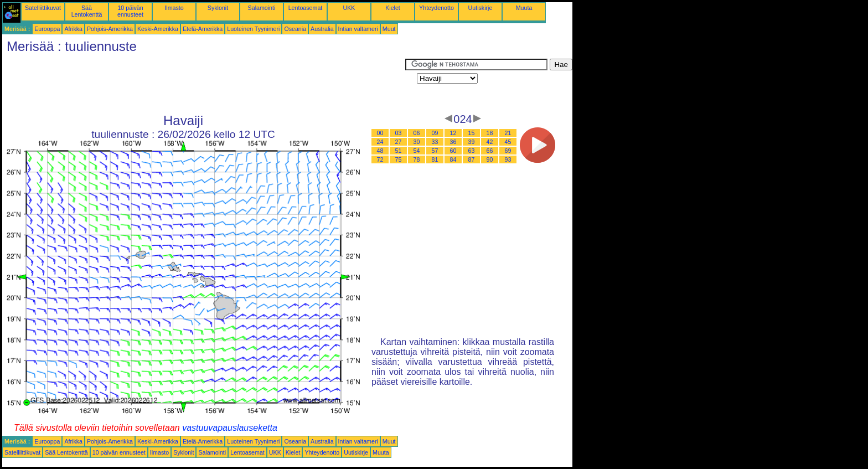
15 (472, 133)
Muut (389, 29)
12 (453, 133)
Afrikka (73, 29)
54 (417, 151)
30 (417, 142)
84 (453, 159)
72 (380, 159)
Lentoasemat (306, 8)
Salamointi (262, 8)
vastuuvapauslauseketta (230, 428)
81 (435, 159)
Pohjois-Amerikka (110, 29)
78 (417, 159)
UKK (349, 8)
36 (453, 142)
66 (490, 151)
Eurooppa (47, 29)
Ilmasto (174, 8)
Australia (322, 29)
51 (399, 151)
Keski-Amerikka (158, 29)
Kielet (393, 8)
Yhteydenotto (436, 8)
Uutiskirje (480, 8)
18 (490, 133)
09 (435, 133)
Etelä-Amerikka (203, 29)
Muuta (524, 8)
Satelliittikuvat (43, 8)
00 (380, 133)
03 (399, 133)
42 (490, 142)
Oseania (295, 29)
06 (417, 133)
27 (399, 142)
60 (453, 151)
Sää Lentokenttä (87, 11)
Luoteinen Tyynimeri (253, 29)
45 (508, 142)
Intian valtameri (358, 29)
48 (380, 151)
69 (508, 151)
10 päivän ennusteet (130, 11)
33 (435, 142)
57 (435, 151)
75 (399, 159)
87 (472, 159)
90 (490, 159)
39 (472, 142)
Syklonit (218, 8)
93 (508, 159)
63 (472, 151)
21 (508, 133)
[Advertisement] (204, 84)
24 (380, 142)
